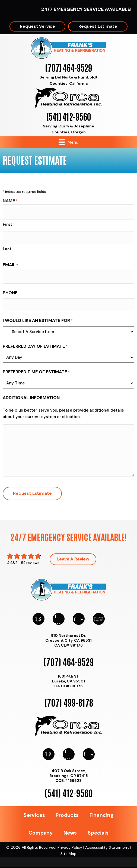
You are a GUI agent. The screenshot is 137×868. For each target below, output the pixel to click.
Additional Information (31, 398)
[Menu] (68, 142)
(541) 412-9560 (68, 116)
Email (10, 265)
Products (67, 815)
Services (34, 815)
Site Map (68, 854)
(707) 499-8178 (69, 702)
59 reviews (30, 563)
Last (7, 249)
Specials (98, 833)
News (70, 833)
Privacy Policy (70, 847)
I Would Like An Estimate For (38, 321)
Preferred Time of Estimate (36, 372)
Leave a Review (73, 559)
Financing (101, 815)
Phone (10, 293)
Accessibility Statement (107, 847)
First (7, 224)
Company (41, 833)
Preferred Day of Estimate (35, 347)
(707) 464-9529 (68, 67)
